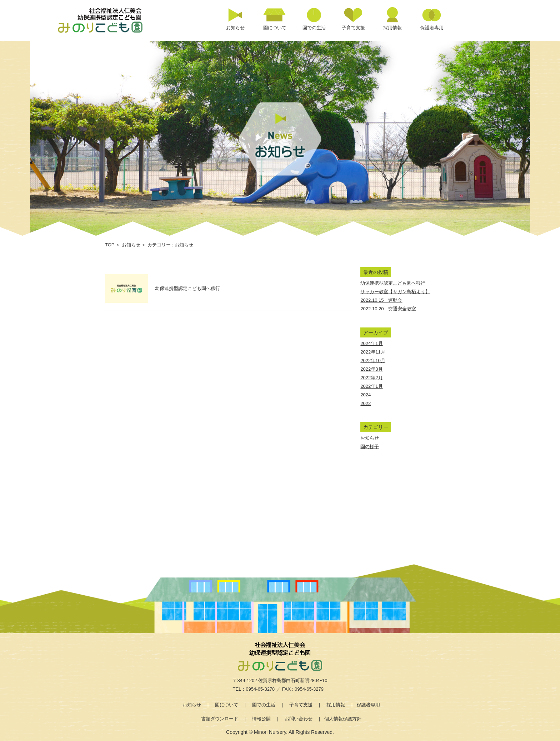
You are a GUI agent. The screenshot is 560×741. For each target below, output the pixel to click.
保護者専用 (368, 705)
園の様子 (370, 447)
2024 (366, 395)
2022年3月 (371, 369)
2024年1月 (371, 343)
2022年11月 (373, 352)
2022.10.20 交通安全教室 (388, 309)
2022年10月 (373, 361)
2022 (366, 403)
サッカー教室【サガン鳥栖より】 (395, 292)
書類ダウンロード (220, 719)
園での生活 (264, 705)
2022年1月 (371, 386)
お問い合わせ (299, 719)
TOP (110, 245)
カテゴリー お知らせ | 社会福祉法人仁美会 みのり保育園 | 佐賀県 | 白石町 (109, 20)
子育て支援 (301, 705)
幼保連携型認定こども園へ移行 (393, 283)
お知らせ (131, 245)
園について (227, 705)
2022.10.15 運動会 (381, 300)
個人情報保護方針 (343, 719)
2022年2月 (371, 378)
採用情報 (336, 705)
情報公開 (261, 719)
